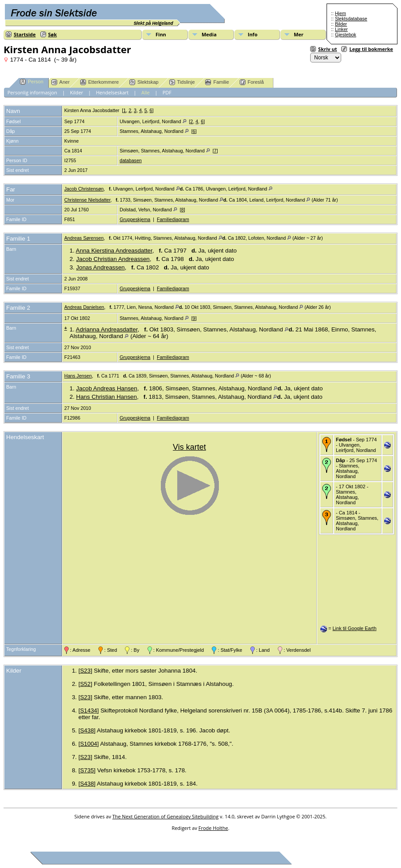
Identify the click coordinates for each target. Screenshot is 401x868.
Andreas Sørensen (84, 238)
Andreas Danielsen (84, 307)
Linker (341, 29)
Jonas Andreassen (101, 267)
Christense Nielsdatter (87, 200)
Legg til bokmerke (371, 49)
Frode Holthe (213, 828)
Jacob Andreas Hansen (107, 388)
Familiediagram (173, 219)
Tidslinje (182, 82)
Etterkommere (99, 82)
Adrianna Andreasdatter (107, 329)
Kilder (77, 92)
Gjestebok (346, 35)
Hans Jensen (78, 376)
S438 (87, 730)
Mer (299, 34)
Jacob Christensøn (84, 189)
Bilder (341, 24)
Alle (146, 92)
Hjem (341, 13)
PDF (167, 92)
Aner (60, 82)
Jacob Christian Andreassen (113, 259)
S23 (86, 671)
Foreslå (252, 82)
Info (253, 34)
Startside (25, 34)
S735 (87, 770)
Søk (53, 34)
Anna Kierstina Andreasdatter (114, 251)
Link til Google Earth (354, 628)
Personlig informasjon (32, 92)
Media (209, 34)
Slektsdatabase (351, 19)
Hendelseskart (113, 92)
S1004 (89, 744)
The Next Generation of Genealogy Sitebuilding (166, 816)
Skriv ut (327, 49)
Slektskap (144, 82)
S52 (86, 684)
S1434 (89, 710)
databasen (131, 160)
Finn (161, 34)
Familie (217, 82)
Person (32, 82)
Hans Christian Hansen (107, 397)
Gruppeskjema (135, 219)
